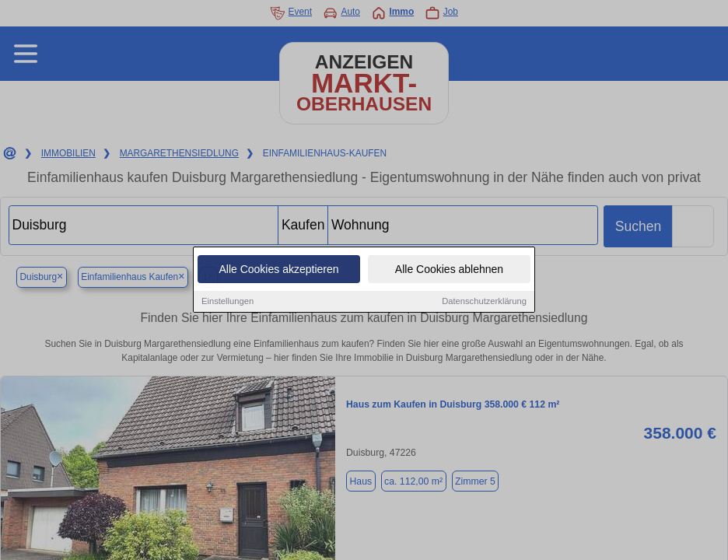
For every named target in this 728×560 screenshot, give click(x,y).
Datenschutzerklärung (484, 302)
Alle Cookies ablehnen (449, 270)
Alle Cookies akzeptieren (278, 270)
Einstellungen (227, 302)
